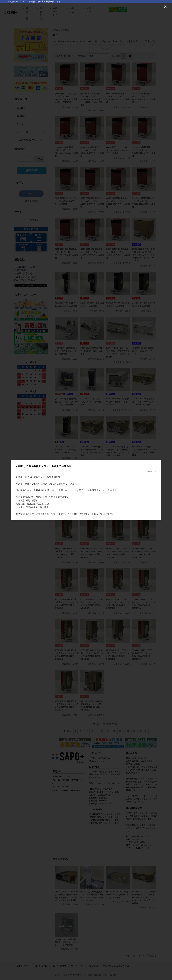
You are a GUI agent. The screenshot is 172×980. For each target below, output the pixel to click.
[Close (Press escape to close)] (165, 7)
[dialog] (86, 490)
